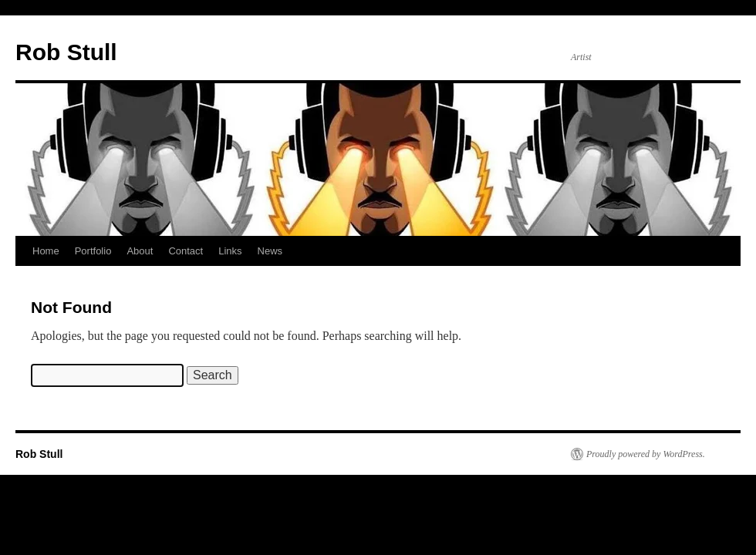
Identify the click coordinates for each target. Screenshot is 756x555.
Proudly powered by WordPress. (646, 454)
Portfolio (93, 251)
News (270, 251)
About (140, 251)
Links (230, 251)
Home (46, 251)
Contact (186, 251)
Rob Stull (66, 52)
